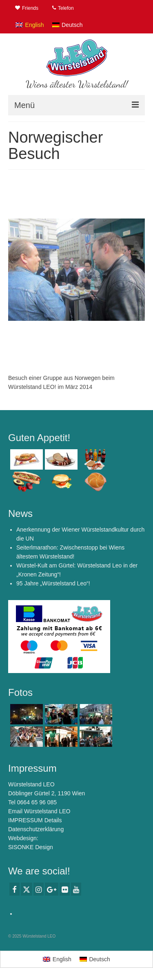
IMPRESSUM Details (35, 820)
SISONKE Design (31, 847)
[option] (76, 269)
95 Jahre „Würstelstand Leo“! (53, 583)
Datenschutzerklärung (36, 829)
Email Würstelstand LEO (39, 811)
